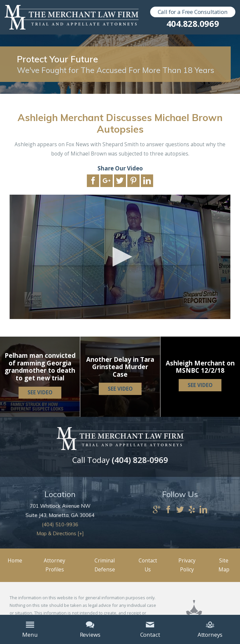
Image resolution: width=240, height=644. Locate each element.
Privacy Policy (187, 565)
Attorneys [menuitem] (210, 629)
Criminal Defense (105, 565)
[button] (120, 257)
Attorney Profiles (55, 565)
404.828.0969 (193, 24)
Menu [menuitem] (30, 629)
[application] (120, 257)
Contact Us (148, 565)
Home (15, 561)
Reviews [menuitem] (90, 629)
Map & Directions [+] (60, 533)
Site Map (224, 565)
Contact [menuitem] (150, 629)
